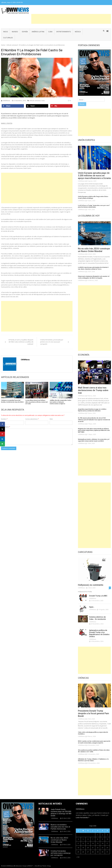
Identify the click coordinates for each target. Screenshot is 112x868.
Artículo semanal (12, 45)
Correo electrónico (32, 419)
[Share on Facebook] (13, 106)
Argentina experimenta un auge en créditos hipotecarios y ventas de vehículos (92, 410)
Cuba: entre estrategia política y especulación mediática (93, 733)
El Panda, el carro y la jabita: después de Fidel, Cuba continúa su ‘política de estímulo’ (21, 342)
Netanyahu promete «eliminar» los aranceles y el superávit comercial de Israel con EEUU (94, 440)
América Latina (38, 32)
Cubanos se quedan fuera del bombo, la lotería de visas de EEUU (12, 401)
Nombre (4, 419)
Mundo (15, 32)
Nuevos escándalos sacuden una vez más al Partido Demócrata (60, 827)
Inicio (6, 32)
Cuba (50, 32)
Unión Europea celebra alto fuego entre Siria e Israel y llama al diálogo (93, 197)
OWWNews (6, 101)
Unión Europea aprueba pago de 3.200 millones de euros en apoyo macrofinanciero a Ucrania (94, 176)
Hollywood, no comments (91, 585)
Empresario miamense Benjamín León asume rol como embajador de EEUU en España (94, 277)
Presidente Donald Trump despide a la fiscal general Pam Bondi (93, 713)
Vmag (49, 866)
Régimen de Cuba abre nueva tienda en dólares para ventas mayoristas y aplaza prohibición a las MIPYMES (94, 430)
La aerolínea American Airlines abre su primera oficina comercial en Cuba (36, 402)
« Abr (78, 857)
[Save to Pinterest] (61, 106)
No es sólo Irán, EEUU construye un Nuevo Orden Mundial (94, 250)
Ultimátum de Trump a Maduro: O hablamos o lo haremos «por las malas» (93, 760)
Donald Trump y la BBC (98, 596)
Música (78, 32)
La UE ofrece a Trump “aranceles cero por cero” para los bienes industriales (94, 206)
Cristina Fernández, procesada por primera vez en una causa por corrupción (52, 342)
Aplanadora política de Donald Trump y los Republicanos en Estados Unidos (99, 633)
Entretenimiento (64, 32)
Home (3, 45)
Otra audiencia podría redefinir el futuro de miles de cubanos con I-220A (94, 751)
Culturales (8, 38)
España (25, 32)
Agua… (92, 607)
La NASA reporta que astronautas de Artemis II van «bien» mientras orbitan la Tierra (93, 268)
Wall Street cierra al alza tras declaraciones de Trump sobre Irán (93, 390)
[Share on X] (37, 106)
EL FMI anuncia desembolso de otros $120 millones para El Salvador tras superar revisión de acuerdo (94, 420)
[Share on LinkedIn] (2, 439)
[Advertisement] (71, 19)
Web (51, 419)
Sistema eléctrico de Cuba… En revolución (98, 618)
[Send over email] (2, 444)
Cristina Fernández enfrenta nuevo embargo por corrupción (61, 853)
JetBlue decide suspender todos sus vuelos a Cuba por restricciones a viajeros (60, 402)
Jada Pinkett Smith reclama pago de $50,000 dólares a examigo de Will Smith (61, 813)
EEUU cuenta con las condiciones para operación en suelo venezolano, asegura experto (94, 742)
